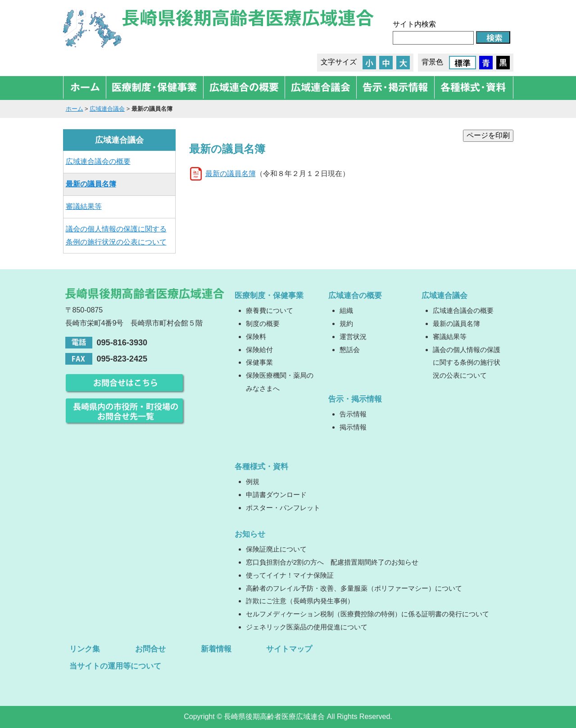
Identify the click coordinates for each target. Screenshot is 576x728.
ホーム (75, 109)
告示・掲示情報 (355, 399)
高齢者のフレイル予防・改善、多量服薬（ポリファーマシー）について (354, 588)
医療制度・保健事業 (269, 295)
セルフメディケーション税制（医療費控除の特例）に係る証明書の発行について (367, 614)
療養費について (270, 310)
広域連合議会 (107, 109)
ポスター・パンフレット (283, 508)
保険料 (256, 337)
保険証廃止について (276, 549)
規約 (346, 323)
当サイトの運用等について (115, 666)
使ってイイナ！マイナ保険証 (290, 575)
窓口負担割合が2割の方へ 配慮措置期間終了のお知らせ (332, 562)
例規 (253, 482)
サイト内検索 (414, 24)
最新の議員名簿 (231, 174)
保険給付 (259, 350)
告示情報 (353, 414)
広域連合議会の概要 (98, 161)
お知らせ (250, 534)
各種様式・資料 (261, 466)
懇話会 (350, 350)
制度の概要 (263, 323)
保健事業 (259, 362)
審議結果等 (84, 206)
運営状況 (353, 337)
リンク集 (85, 649)
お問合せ (150, 649)
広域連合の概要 (355, 295)
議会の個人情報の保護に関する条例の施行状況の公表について (116, 235)
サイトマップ (289, 649)
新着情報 (216, 649)
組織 (346, 310)
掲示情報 (353, 427)
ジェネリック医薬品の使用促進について (307, 627)
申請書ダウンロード (276, 495)
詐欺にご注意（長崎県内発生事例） (300, 601)
